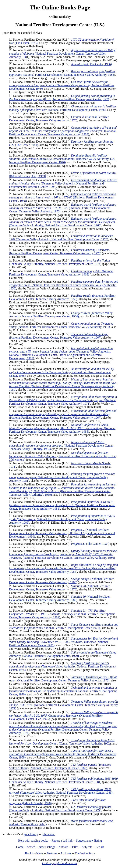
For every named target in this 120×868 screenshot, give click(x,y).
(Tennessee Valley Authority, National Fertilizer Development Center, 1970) (62, 238)
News (40, 853)
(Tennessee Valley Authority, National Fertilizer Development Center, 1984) (61, 315)
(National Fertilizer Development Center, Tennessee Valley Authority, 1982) (62, 73)
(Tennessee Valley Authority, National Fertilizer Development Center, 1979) (62, 85)
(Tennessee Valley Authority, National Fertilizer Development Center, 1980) (60, 766)
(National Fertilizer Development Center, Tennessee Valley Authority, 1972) (63, 679)
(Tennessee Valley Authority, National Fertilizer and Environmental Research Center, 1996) (63, 183)
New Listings (47, 847)
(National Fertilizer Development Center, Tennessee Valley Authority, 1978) (59, 252)
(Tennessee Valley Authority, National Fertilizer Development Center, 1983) (61, 791)
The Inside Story (85, 853)
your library (31, 834)
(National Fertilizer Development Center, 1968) (63, 108)
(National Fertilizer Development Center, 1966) (62, 372)
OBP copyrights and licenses (60, 863)
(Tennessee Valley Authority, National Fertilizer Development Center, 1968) (63, 754)
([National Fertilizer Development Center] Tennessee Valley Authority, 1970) (63, 208)
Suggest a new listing (89, 841)
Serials (100, 847)
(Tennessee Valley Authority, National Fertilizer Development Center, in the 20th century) (62, 456)
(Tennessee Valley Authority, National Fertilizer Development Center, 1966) (63, 222)
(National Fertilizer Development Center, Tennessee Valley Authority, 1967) (58, 336)
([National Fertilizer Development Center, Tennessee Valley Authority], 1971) (63, 400)
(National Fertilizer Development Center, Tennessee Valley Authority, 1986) (62, 519)
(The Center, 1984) (90, 544)
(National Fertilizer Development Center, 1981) (64, 642)
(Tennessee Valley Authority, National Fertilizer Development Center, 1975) (63, 666)
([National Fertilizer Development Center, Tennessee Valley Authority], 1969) (63, 490)
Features (52, 853)
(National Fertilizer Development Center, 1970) (63, 691)
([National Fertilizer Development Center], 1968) (63, 197)
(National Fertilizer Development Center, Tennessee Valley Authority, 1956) (62, 297)
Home (20, 847)
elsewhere (49, 834)
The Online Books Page (60, 7)
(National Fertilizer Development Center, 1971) (64, 626)
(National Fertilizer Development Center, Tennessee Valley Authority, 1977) (64, 705)
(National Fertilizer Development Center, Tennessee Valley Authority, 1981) (62, 54)
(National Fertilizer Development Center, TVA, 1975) (64, 716)
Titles (75, 847)
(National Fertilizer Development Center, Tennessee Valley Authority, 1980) (63, 385)
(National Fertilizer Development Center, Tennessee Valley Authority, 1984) (61, 446)
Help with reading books (33, 841)
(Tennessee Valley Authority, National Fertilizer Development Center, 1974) (60, 262)
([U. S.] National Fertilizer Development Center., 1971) (62, 98)
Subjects (87, 847)
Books (29, 853)
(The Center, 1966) (91, 64)
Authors (63, 847)
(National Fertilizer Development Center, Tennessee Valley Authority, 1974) (63, 728)
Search (31, 847)
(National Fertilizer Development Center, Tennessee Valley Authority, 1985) (63, 131)
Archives (66, 853)
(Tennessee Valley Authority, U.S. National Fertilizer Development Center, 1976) (62, 159)
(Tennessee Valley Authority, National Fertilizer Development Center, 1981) (64, 780)
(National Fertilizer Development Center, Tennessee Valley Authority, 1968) (61, 273)
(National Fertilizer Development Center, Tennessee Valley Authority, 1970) (59, 119)
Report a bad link (62, 841)
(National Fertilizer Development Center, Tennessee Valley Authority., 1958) (64, 285)
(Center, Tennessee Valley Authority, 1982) (62, 742)
